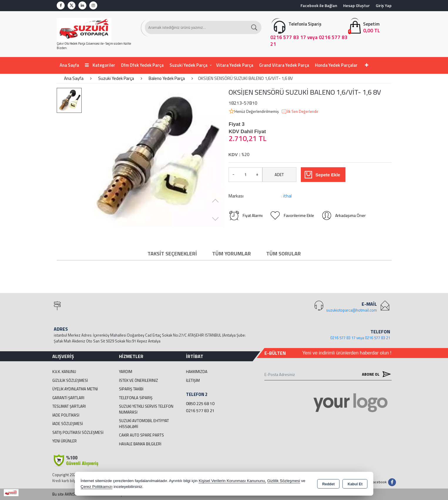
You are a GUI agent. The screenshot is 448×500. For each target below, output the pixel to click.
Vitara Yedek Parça (235, 65)
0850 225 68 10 (200, 403)
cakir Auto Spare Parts (141, 435)
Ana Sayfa (69, 65)
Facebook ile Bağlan (319, 5)
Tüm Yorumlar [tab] (231, 254)
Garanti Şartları (68, 398)
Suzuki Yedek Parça (188, 65)
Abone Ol (375, 374)
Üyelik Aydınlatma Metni (75, 389)
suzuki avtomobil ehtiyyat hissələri (144, 424)
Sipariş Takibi (131, 389)
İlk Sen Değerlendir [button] (300, 112)
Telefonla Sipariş (136, 398)
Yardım (126, 372)
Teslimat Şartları (69, 406)
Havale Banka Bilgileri (140, 444)
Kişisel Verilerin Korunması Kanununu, (232, 481)
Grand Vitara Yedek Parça (284, 65)
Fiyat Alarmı (246, 215)
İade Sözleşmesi (68, 424)
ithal (287, 196)
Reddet (328, 484)
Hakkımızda (197, 372)
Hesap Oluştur (356, 5)
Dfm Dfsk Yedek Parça (142, 65)
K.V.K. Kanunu (64, 372)
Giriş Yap (384, 5)
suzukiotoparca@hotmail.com (351, 310)
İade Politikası (66, 415)
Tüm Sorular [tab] (283, 254)
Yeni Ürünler (64, 441)
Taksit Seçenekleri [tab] (172, 254)
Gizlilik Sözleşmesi (70, 380)
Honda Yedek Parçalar (336, 65)
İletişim (193, 380)
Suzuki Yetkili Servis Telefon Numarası (146, 409)
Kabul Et (355, 484)
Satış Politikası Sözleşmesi (78, 432)
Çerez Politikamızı (97, 487)
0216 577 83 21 (200, 410)
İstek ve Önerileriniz (139, 380)
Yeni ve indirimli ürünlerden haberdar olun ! (347, 353)
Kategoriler (100, 65)
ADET (279, 175)
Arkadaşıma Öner (343, 215)
